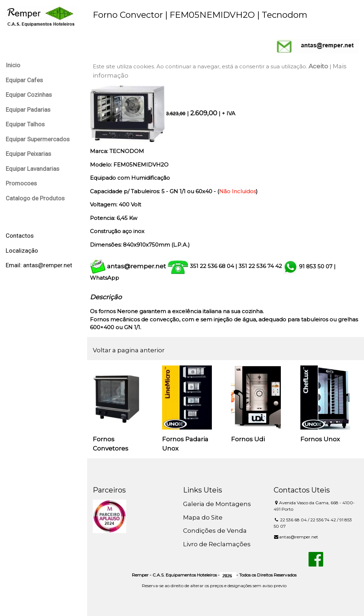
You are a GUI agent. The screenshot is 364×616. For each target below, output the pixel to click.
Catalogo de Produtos (35, 198)
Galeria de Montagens (217, 504)
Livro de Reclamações (217, 544)
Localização (22, 251)
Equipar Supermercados (38, 139)
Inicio (13, 65)
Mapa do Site (203, 517)
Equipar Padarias (28, 110)
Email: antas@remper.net (39, 265)
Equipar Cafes (24, 80)
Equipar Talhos (25, 124)
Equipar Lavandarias (33, 169)
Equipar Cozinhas (29, 95)
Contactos (20, 236)
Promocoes (21, 183)
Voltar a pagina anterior (129, 350)
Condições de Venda (215, 531)
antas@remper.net (136, 266)
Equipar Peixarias (28, 154)
